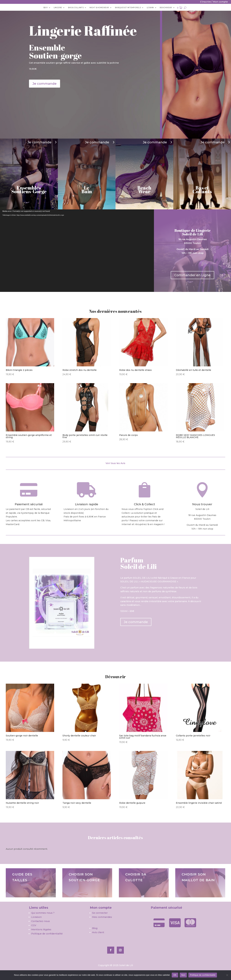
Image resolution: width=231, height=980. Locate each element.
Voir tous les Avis (115, 463)
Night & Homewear (98, 8)
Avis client (98, 932)
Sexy (39, 8)
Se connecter (100, 913)
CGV (34, 925)
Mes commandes (102, 917)
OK (175, 975)
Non (183, 975)
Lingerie (52, 8)
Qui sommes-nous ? (43, 913)
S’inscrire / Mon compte (214, 2)
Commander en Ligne (192, 275)
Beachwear (171, 8)
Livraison (36, 917)
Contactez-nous (41, 921)
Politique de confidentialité (47, 934)
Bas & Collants (72, 8)
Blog (95, 928)
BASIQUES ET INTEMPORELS (129, 8)
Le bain (154, 8)
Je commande (45, 84)
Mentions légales (41, 929)
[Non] (227, 975)
